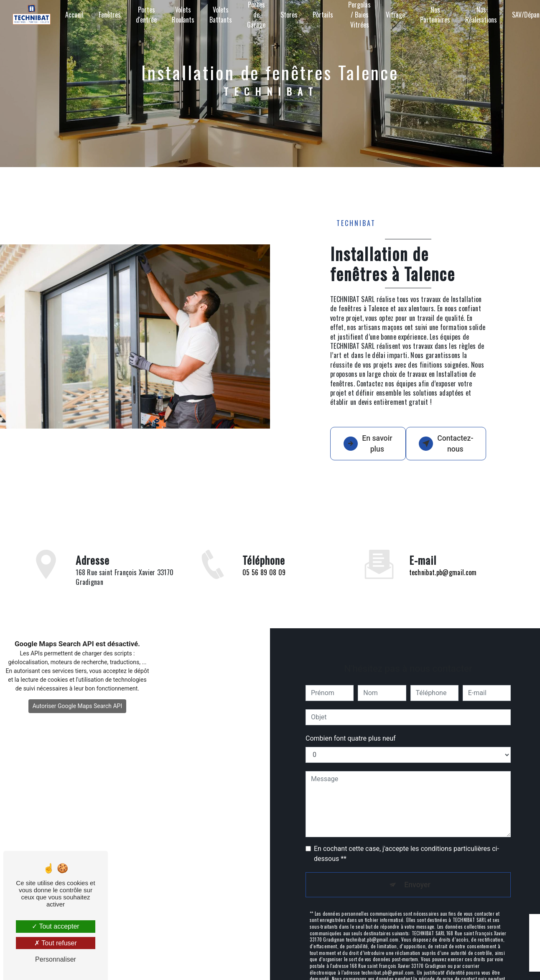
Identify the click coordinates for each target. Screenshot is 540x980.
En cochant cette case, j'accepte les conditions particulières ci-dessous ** (406, 857)
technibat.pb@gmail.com (443, 576)
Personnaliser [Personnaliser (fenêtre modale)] (56, 959)
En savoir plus (368, 451)
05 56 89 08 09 (264, 597)
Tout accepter (55, 926)
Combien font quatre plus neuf (351, 741)
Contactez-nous (452, 450)
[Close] (520, 926)
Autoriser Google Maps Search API (78, 720)
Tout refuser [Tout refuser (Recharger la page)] (56, 943)
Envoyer (418, 889)
